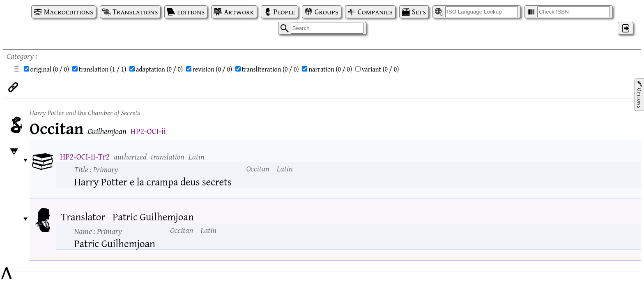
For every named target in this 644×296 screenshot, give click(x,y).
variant (381, 69)
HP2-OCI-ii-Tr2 (85, 156)
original (50, 69)
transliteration (270, 69)
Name (98, 231)
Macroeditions (69, 12)
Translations (135, 12)
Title (96, 169)
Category (20, 56)
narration (330, 69)
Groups (327, 12)
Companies (375, 12)
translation (103, 69)
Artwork (239, 12)
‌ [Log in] (626, 28)
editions (191, 12)
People (284, 12)
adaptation (159, 69)
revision (212, 69)
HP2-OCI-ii (148, 131)
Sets (419, 12)
